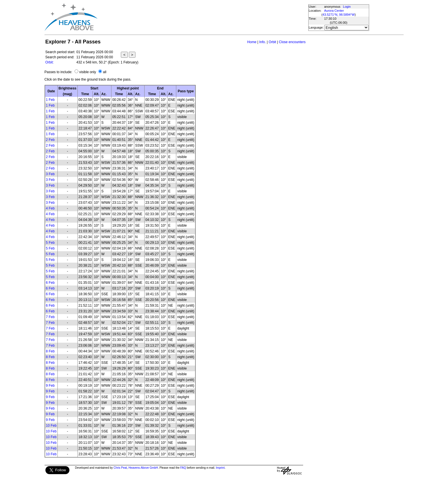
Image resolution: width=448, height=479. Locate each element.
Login (347, 7)
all (105, 72)
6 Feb (50, 283)
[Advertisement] (203, 17)
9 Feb (50, 386)
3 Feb (50, 174)
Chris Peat (120, 468)
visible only (88, 72)
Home (252, 42)
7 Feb (50, 317)
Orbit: (50, 62)
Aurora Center (334, 11)
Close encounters (292, 42)
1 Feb (50, 100)
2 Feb (50, 140)
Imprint (220, 468)
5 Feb (50, 243)
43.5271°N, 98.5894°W (339, 15)
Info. (262, 42)
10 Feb (51, 426)
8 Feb (50, 351)
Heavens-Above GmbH (143, 468)
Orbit (272, 42)
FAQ (183, 468)
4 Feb (50, 208)
